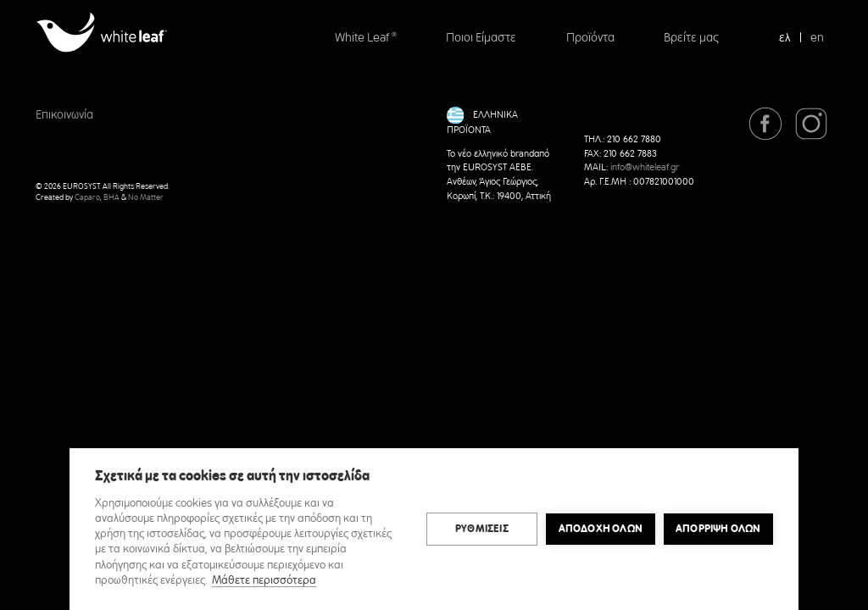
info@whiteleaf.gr (645, 168)
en (817, 38)
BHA (111, 198)
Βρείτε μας (691, 38)
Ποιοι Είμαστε (481, 38)
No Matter (146, 198)
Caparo (87, 198)
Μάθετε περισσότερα (264, 581)
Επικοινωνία (64, 115)
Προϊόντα (590, 38)
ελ (785, 38)
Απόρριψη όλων (718, 529)
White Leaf (366, 38)
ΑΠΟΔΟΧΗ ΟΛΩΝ (601, 529)
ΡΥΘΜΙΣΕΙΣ (482, 529)
